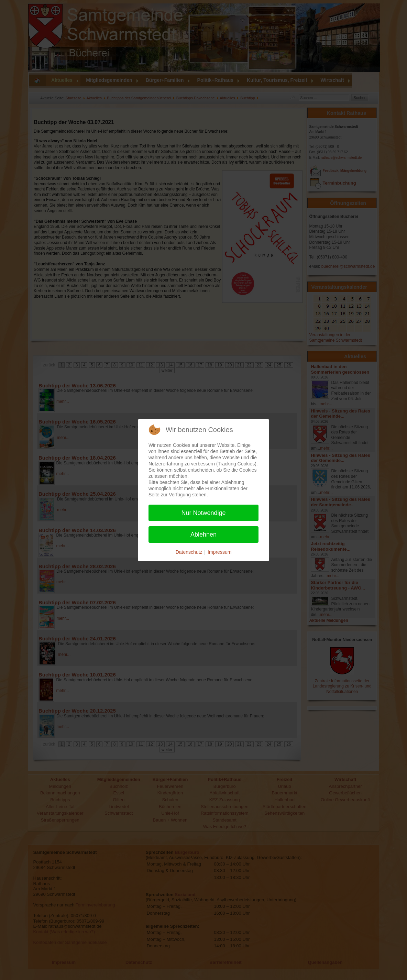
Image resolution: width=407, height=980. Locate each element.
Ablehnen (203, 535)
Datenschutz (189, 552)
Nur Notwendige (203, 513)
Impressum (219, 552)
